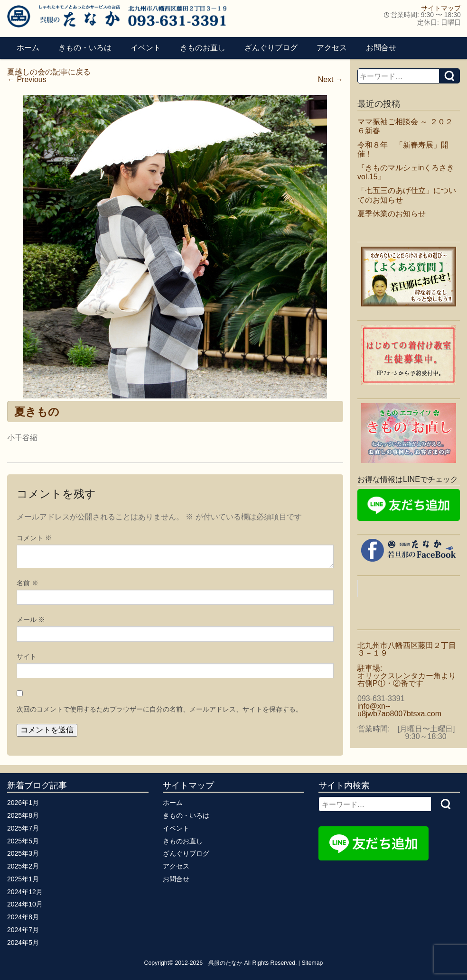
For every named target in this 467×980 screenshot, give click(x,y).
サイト (27, 656)
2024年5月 (23, 943)
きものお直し (203, 48)
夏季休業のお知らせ (392, 214)
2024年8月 (23, 917)
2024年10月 (25, 904)
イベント (146, 48)
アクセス (332, 48)
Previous (27, 79)
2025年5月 (23, 841)
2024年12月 (25, 892)
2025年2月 (23, 866)
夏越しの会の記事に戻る (49, 72)
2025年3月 (23, 853)
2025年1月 (23, 879)
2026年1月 (23, 803)
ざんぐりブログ (271, 48)
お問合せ (381, 48)
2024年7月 (23, 930)
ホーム (28, 48)
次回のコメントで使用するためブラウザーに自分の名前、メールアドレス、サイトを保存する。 (159, 709)
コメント (34, 538)
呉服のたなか (225, 963)
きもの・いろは (85, 48)
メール (31, 619)
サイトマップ (441, 8)
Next (331, 79)
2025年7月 (23, 828)
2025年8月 (23, 815)
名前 (28, 583)
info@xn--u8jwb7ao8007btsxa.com (399, 710)
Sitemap (312, 963)
